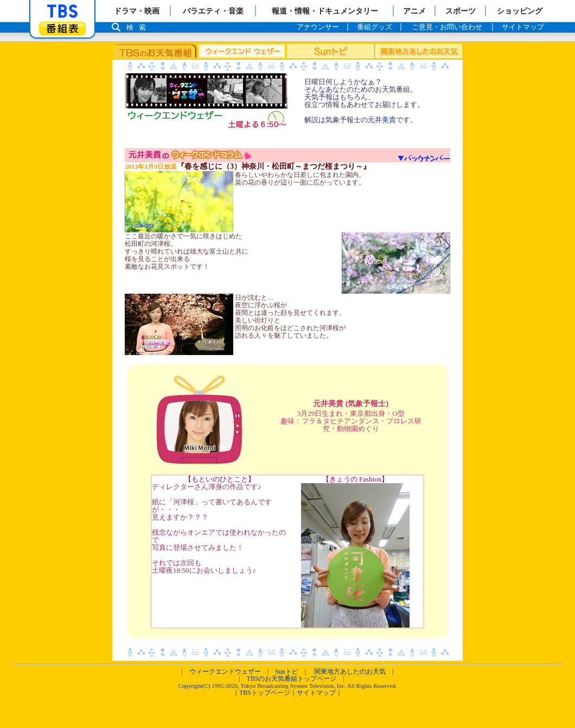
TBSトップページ (265, 693)
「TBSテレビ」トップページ (62, 11)
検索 (139, 27)
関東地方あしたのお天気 (350, 672)
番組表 (62, 29)
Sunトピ (287, 672)
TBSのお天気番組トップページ (291, 679)
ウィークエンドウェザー (225, 672)
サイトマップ (316, 693)
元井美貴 (382, 120)
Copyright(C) (194, 686)
